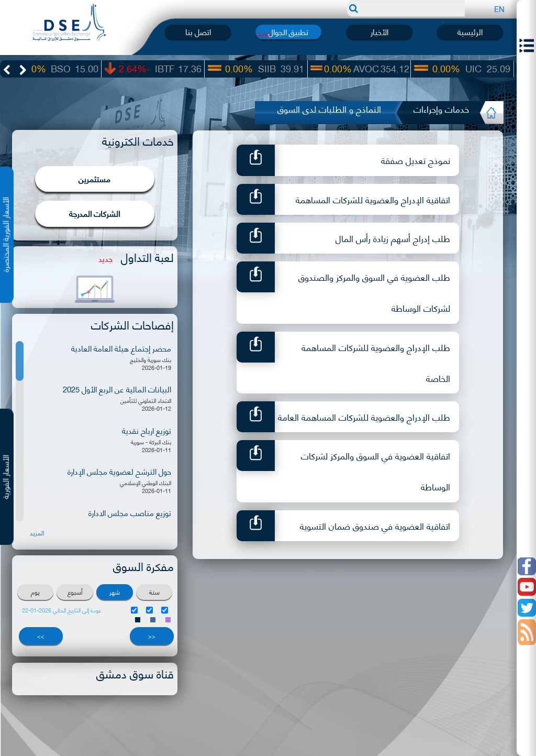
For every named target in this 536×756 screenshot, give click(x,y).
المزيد (37, 533)
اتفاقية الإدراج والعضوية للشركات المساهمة (373, 199)
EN (499, 8)
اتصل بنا (198, 32)
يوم (35, 592)
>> (41, 636)
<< (152, 636)
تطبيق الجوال (289, 32)
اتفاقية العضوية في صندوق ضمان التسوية (375, 525)
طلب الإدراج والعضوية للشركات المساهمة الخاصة (376, 362)
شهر (115, 592)
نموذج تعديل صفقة (416, 160)
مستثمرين (94, 179)
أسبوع (75, 592)
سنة (154, 592)
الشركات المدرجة (94, 213)
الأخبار (379, 32)
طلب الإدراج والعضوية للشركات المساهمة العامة (364, 417)
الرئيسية (470, 32)
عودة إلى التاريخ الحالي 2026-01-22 (62, 610)
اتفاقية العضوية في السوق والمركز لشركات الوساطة (376, 471)
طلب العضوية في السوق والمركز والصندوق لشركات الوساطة (374, 292)
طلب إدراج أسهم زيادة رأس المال (393, 238)
